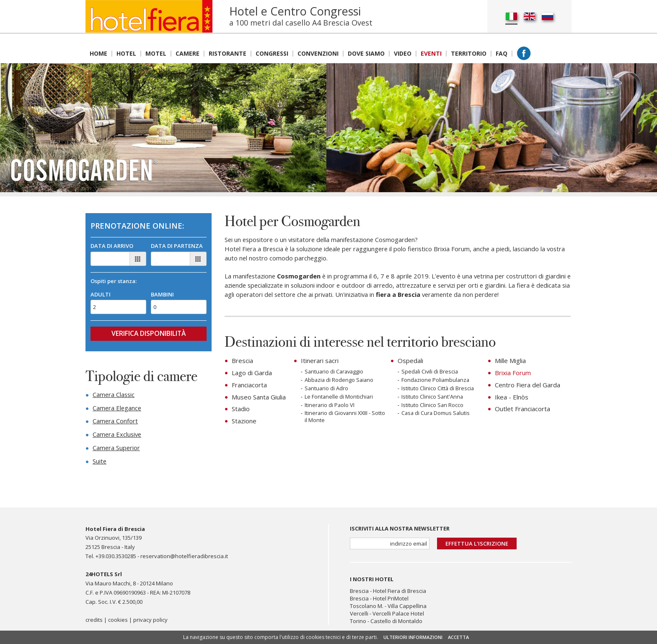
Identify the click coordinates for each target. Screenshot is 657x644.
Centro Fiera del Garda (528, 385)
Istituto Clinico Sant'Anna (433, 397)
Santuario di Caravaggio (335, 372)
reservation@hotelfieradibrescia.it (184, 558)
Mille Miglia (510, 361)
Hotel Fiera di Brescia (400, 593)
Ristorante (228, 53)
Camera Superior (117, 449)
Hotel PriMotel (391, 600)
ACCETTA (458, 637)
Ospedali (410, 361)
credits (94, 623)
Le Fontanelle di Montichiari (339, 397)
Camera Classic (114, 396)
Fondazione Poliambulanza (436, 380)
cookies (118, 623)
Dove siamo (366, 53)
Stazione (244, 420)
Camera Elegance (118, 409)
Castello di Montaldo (396, 623)
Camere (188, 53)
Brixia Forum (513, 373)
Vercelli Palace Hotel (398, 616)
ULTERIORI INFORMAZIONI (413, 637)
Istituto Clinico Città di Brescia (438, 389)
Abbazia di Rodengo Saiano (340, 380)
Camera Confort (115, 422)
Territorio (469, 53)
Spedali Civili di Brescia (430, 372)
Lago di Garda (252, 373)
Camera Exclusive (118, 436)
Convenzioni (318, 53)
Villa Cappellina (407, 608)
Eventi (431, 53)
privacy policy (150, 623)
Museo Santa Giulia (259, 397)
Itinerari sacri (320, 361)
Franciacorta (249, 385)
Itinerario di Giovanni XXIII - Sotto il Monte (346, 417)
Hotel (126, 53)
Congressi (272, 53)
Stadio (241, 408)
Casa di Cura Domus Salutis (436, 414)
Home (98, 53)
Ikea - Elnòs (512, 397)
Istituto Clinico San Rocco (433, 406)
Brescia (242, 361)
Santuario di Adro (327, 389)
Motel (156, 53)
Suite (100, 463)
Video (403, 53)
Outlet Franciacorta (522, 408)
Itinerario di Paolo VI (330, 406)
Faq (502, 53)
